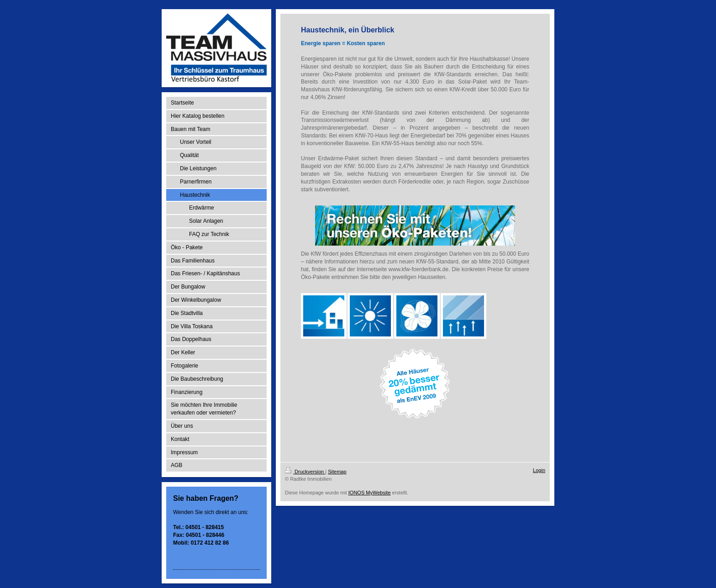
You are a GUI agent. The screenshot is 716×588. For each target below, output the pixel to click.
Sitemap (337, 472)
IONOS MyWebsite (370, 493)
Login (539, 470)
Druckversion (305, 472)
